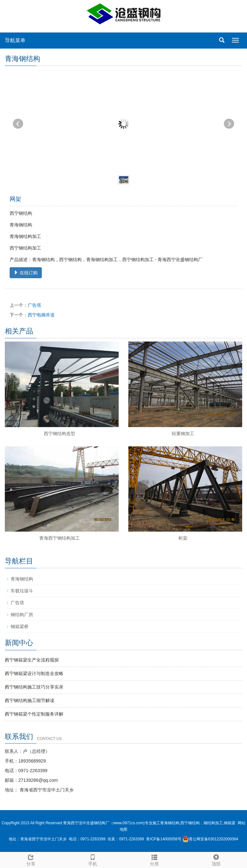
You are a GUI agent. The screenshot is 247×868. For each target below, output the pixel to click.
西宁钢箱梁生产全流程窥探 (32, 660)
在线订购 (26, 273)
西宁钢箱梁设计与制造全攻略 (34, 673)
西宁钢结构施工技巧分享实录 (34, 687)
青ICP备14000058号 (164, 839)
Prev (18, 124)
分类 (154, 859)
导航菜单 (15, 40)
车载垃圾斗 (22, 591)
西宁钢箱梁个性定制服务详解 (34, 714)
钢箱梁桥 (20, 626)
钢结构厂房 (22, 615)
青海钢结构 (22, 579)
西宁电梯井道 (41, 315)
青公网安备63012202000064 (210, 839)
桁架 (183, 538)
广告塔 (34, 305)
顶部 (216, 859)
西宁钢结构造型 (59, 434)
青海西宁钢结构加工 (59, 538)
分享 (31, 859)
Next (229, 124)
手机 (93, 859)
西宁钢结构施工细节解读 (30, 700)
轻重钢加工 (183, 434)
